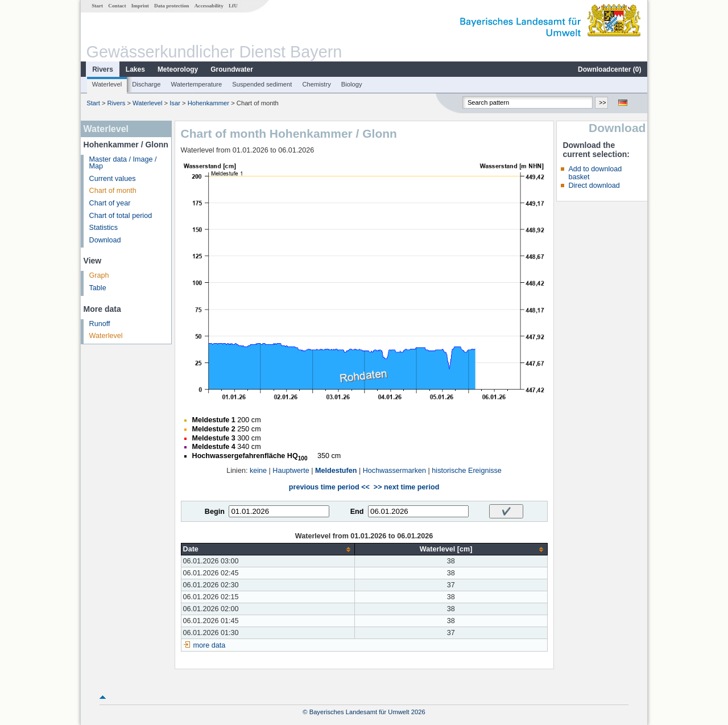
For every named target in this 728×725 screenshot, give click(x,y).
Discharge (146, 84)
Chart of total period (121, 216)
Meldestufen (336, 471)
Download (105, 240)
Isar (175, 103)
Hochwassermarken (394, 471)
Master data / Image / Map (123, 163)
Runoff (100, 324)
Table (98, 288)
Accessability (209, 6)
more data (210, 645)
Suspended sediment (262, 84)
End (357, 512)
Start (97, 6)
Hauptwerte (291, 471)
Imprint (140, 6)
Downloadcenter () (609, 69)
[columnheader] (268, 549)
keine (258, 471)
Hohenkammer (208, 103)
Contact (117, 6)
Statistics (104, 228)
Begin (215, 512)
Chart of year (110, 203)
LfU (233, 6)
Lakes (135, 69)
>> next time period (406, 487)
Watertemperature (197, 84)
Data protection (171, 6)
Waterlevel (107, 84)
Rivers (103, 69)
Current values (113, 179)
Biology (352, 84)
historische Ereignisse (467, 471)
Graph (99, 275)
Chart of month (113, 191)
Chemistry (316, 84)
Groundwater (232, 69)
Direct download (594, 186)
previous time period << (329, 487)
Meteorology (178, 69)
